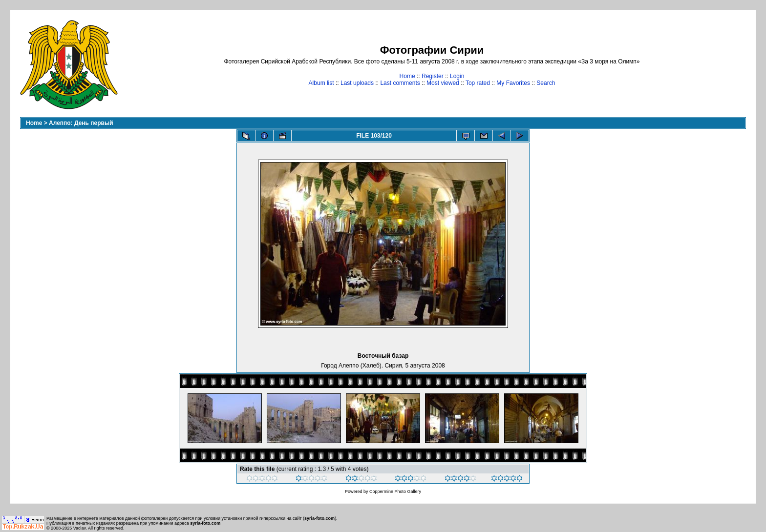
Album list (321, 83)
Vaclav (80, 528)
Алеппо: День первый (81, 123)
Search (546, 83)
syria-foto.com (319, 518)
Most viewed (443, 83)
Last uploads (357, 83)
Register (433, 76)
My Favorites (513, 83)
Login (457, 76)
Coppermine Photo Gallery (395, 491)
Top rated (478, 83)
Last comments (400, 83)
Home (407, 76)
